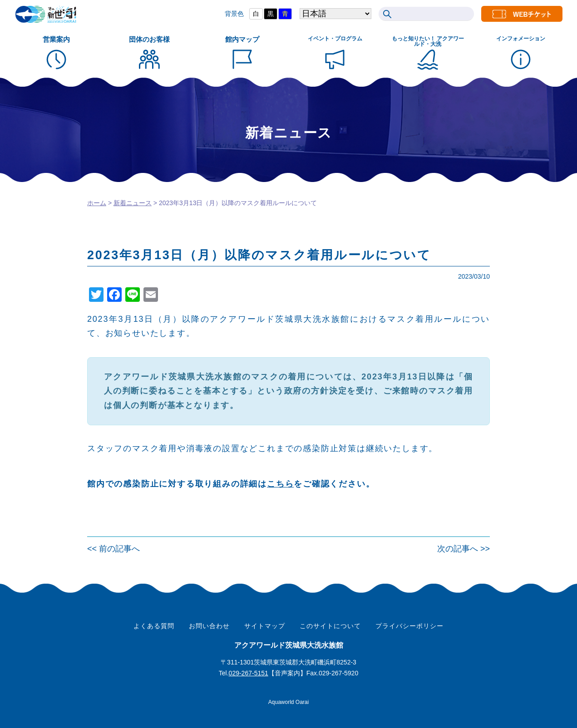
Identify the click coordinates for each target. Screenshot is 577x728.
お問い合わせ (209, 626)
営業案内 (56, 39)
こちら (280, 484)
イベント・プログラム (335, 39)
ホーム (97, 203)
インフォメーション (521, 39)
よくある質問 (154, 626)
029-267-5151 (249, 673)
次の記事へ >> (464, 549)
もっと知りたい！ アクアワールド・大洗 (428, 41)
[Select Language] (321, 14)
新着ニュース (133, 203)
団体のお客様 (149, 39)
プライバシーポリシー (409, 626)
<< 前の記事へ (113, 549)
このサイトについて (330, 626)
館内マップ (242, 39)
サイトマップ (265, 626)
